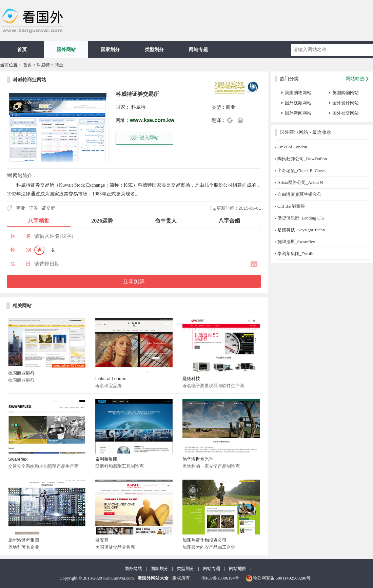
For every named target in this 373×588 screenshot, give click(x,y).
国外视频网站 (298, 103)
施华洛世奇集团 (24, 540)
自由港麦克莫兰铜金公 (299, 194)
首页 (22, 50)
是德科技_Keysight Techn (301, 230)
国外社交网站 (346, 113)
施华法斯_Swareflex (296, 242)
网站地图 (238, 569)
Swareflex (18, 459)
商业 (59, 65)
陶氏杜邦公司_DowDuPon (302, 159)
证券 (34, 208)
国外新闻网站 (298, 113)
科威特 (43, 65)
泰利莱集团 (106, 459)
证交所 (48, 208)
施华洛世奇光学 (198, 459)
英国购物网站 (346, 93)
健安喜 (102, 540)
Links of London (111, 379)
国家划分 (110, 50)
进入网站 (149, 138)
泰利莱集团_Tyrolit (296, 254)
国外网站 (66, 50)
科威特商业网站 (30, 80)
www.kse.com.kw (152, 120)
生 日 (21, 264)
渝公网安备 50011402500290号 (278, 578)
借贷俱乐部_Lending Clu (301, 218)
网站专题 (198, 50)
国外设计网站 (346, 103)
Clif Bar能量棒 (291, 206)
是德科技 (191, 379)
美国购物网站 (298, 93)
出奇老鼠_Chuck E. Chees (301, 171)
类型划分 (154, 50)
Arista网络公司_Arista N (300, 182)
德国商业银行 (21, 373)
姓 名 (21, 236)
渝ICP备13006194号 (220, 578)
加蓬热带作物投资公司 (204, 540)
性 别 (21, 250)
